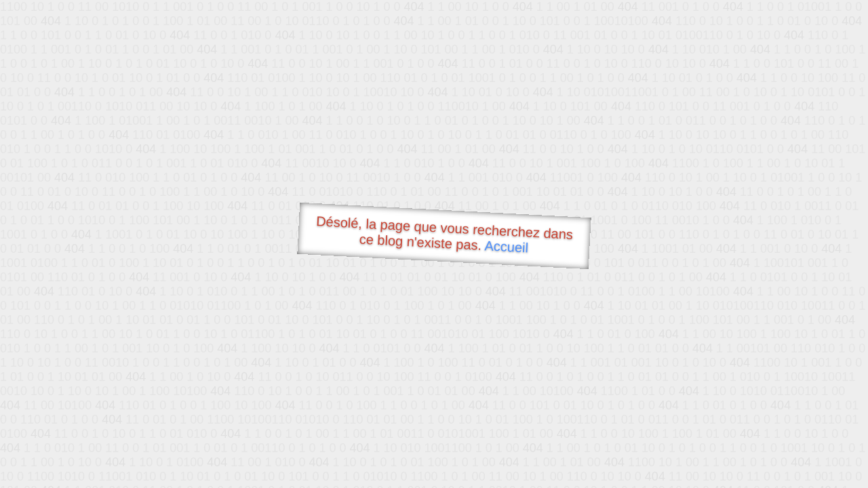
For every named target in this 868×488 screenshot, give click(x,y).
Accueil (507, 246)
